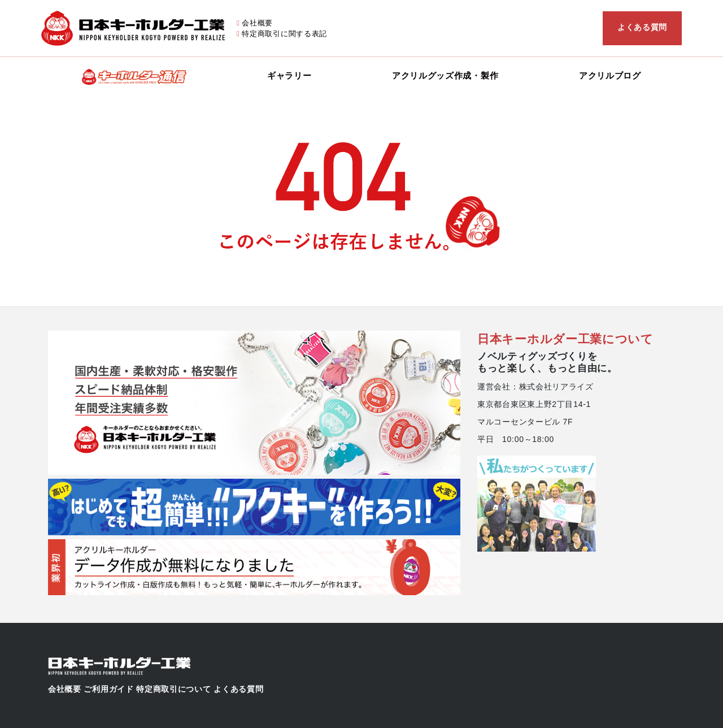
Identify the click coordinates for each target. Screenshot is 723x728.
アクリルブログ (610, 75)
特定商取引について (173, 689)
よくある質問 (642, 27)
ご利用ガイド (108, 689)
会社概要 (257, 23)
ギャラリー (289, 75)
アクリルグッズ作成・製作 (445, 75)
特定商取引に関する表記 (284, 34)
